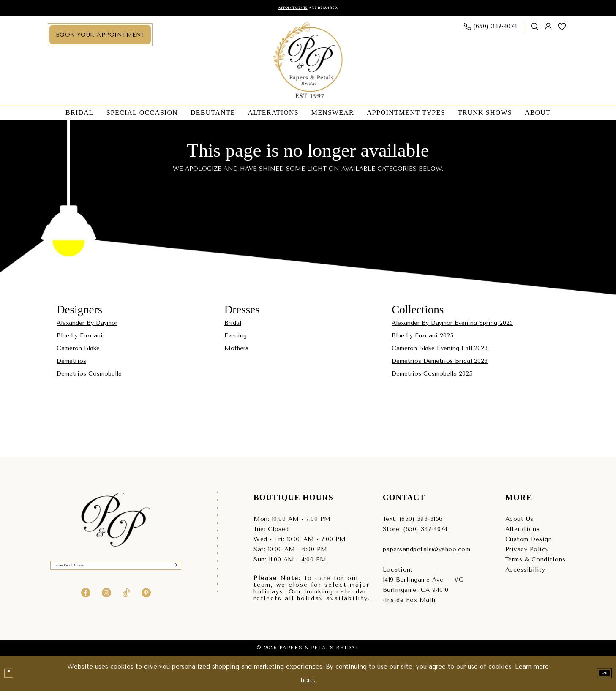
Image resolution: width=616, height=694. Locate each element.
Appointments (282, 10)
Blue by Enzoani (80, 339)
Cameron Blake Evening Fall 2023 (440, 351)
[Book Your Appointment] (100, 38)
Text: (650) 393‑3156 (413, 522)
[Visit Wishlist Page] (562, 30)
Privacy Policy (527, 552)
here (307, 683)
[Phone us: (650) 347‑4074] (491, 30)
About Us (519, 522)
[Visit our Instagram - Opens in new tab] (106, 602)
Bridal (233, 326)
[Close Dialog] (11, 676)
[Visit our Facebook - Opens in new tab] (86, 602)
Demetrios (71, 364)
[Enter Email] (116, 572)
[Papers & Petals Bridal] (308, 64)
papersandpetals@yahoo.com (427, 552)
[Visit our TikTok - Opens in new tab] (126, 602)
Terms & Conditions (536, 562)
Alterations (523, 532)
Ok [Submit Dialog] (600, 676)
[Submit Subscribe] (173, 572)
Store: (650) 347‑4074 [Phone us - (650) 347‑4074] (415, 532)
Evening (236, 339)
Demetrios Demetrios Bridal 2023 (440, 364)
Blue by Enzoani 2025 (422, 339)
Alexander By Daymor (87, 326)
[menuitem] (100, 38)
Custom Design (529, 542)
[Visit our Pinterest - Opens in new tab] (146, 602)
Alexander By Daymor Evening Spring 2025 (452, 326)
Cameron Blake (78, 351)
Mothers (236, 351)
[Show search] (535, 30)
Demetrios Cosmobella (89, 377)
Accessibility (525, 573)
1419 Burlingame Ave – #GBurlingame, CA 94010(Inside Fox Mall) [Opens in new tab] (423, 593)
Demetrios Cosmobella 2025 (432, 377)
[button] (548, 30)
